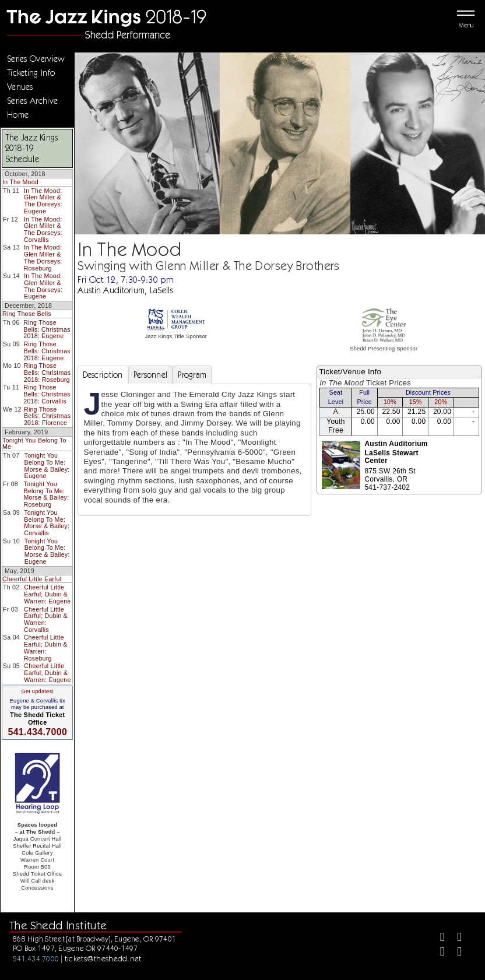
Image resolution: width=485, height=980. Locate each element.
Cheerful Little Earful (32, 579)
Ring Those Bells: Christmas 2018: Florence (47, 416)
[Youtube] (454, 953)
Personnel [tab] (151, 375)
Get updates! (37, 691)
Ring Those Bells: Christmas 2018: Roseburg (47, 372)
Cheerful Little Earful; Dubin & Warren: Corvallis (46, 619)
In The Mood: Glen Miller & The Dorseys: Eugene (43, 201)
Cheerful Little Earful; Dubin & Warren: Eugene (47, 594)
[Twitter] (454, 938)
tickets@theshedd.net (103, 958)
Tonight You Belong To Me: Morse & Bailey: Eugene (47, 466)
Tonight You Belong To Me (34, 444)
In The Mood (20, 182)
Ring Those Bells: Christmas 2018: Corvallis (47, 394)
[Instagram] (437, 953)
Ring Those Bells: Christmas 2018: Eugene (47, 329)
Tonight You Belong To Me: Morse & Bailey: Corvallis (47, 523)
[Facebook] (437, 938)
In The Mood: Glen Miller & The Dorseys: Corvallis (43, 229)
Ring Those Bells (27, 314)
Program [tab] (192, 375)
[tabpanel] (195, 450)
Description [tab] (103, 375)
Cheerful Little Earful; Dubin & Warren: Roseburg (46, 647)
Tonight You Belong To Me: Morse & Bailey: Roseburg (46, 494)
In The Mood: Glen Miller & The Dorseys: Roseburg (43, 257)
